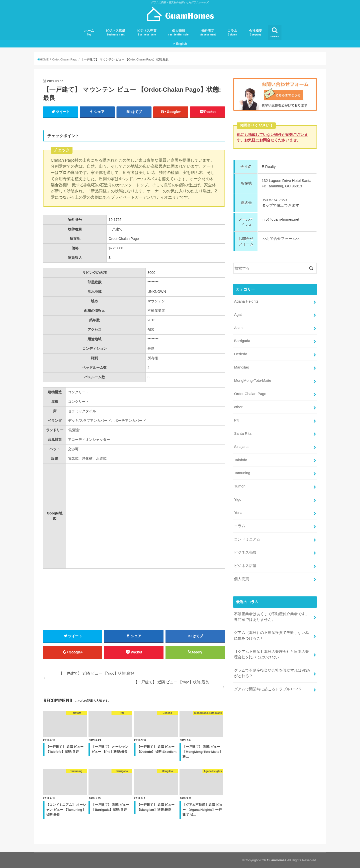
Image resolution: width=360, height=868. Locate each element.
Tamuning (242, 473)
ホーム (89, 33)
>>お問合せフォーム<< (281, 239)
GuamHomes (276, 860)
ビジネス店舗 (115, 33)
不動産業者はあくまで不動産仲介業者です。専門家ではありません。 (271, 617)
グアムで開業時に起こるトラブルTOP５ (268, 689)
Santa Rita (243, 433)
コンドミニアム (247, 539)
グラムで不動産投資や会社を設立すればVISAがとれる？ (272, 673)
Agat (238, 314)
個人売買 (178, 33)
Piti (237, 420)
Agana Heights (246, 301)
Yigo (238, 499)
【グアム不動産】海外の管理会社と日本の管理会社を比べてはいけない (271, 654)
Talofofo (240, 460)
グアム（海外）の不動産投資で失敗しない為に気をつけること (271, 635)
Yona (238, 513)
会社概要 (255, 33)
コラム (232, 33)
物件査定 (208, 33)
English (181, 44)
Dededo (240, 354)
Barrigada (242, 341)
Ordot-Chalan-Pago (250, 394)
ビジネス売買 (147, 33)
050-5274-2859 (274, 200)
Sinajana (241, 446)
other (238, 407)
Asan (238, 328)
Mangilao (241, 367)
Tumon (240, 486)
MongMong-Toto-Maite (252, 381)
